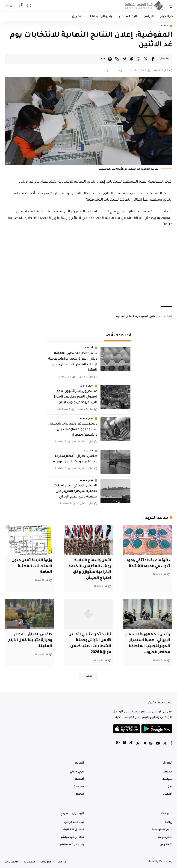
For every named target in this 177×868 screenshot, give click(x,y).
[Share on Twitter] (146, 59)
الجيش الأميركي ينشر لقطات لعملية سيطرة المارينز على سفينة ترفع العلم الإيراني (75, 492)
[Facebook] (171, 743)
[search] (29, 6)
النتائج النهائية (125, 317)
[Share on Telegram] (124, 59)
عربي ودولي (87, 386)
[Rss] (137, 743)
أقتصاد (89, 348)
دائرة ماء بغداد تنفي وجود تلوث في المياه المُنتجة (152, 566)
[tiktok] (130, 743)
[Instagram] (150, 743)
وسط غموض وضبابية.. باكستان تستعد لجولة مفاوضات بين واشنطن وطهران (73, 430)
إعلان (153, 317)
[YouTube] (157, 743)
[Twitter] (165, 743)
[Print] (110, 59)
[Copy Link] (117, 59)
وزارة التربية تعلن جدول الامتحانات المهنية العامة (31, 566)
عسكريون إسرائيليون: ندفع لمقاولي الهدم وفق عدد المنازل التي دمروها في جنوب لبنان (75, 397)
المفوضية (142, 317)
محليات (164, 26)
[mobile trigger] (168, 6)
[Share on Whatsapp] (139, 59)
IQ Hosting (166, 862)
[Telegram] (144, 743)
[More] (103, 59)
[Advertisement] (88, 267)
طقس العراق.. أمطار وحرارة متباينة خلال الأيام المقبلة (32, 639)
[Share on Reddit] (131, 59)
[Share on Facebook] (153, 59)
